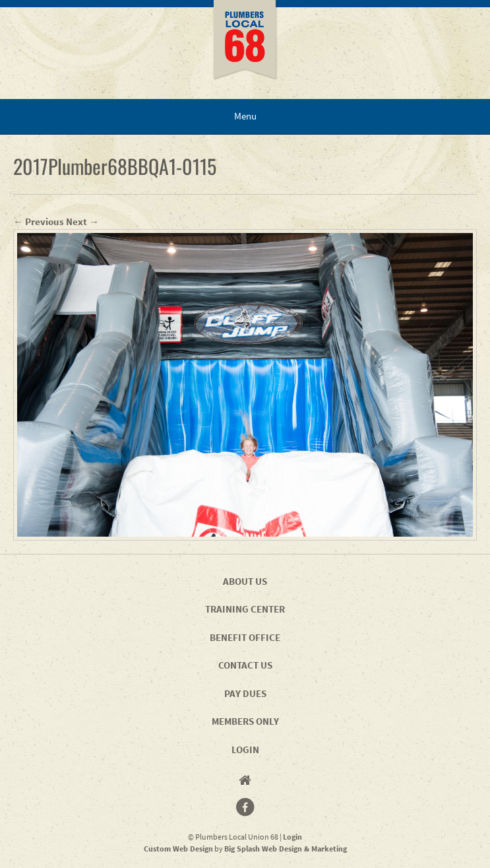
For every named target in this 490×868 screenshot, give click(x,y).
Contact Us (245, 665)
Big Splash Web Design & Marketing (286, 849)
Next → (82, 221)
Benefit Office (245, 637)
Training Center (245, 609)
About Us (245, 581)
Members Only (245, 721)
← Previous (39, 221)
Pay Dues (245, 693)
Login (245, 750)
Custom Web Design (178, 849)
